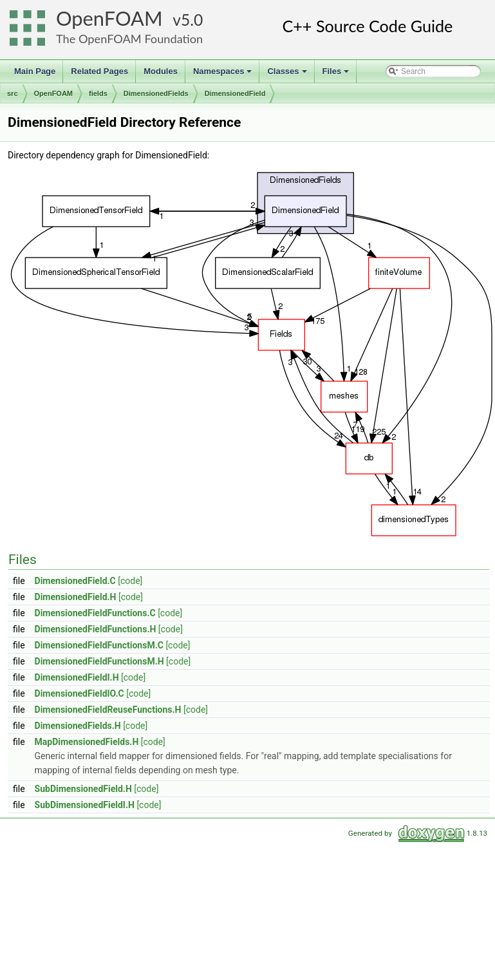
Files (337, 75)
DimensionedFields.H (78, 726)
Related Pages (99, 71)
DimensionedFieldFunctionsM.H (99, 661)
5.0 (192, 20)
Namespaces (224, 75)
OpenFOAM (109, 18)
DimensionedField (235, 93)
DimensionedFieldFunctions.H (96, 629)
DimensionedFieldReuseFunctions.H (108, 710)
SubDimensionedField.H (83, 789)
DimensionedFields (156, 93)
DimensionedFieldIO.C (79, 693)
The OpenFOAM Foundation (129, 39)
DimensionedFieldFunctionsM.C (99, 645)
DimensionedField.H (76, 597)
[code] (130, 581)
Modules (161, 71)
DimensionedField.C (75, 581)
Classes (288, 75)
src (13, 93)
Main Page (35, 71)
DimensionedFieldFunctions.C (95, 613)
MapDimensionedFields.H (87, 742)
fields (98, 93)
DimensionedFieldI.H (77, 677)
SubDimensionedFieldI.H (85, 805)
